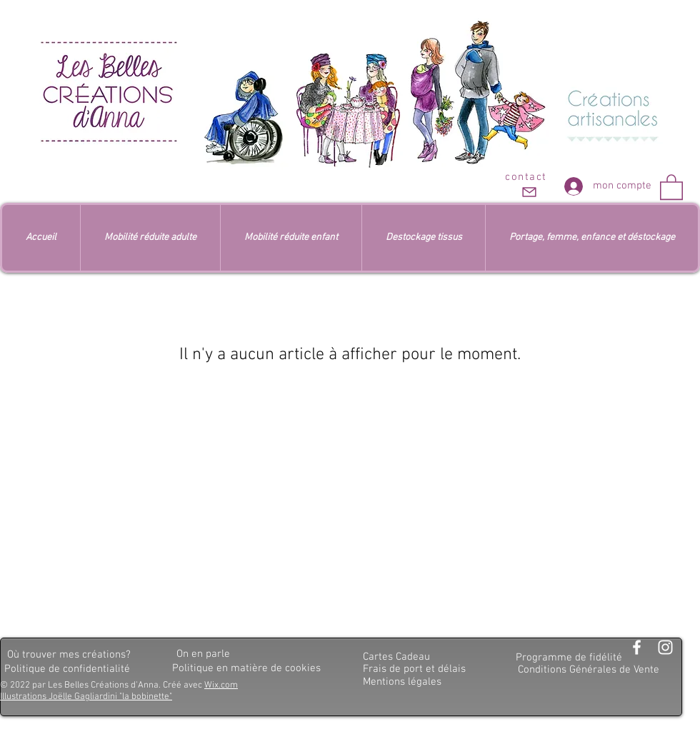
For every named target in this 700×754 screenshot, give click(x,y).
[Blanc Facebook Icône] (637, 647)
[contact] (527, 186)
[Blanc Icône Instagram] (665, 647)
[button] (671, 186)
